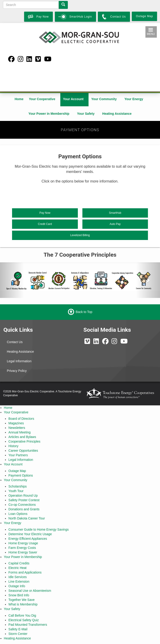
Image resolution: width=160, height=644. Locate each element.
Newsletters (17, 428)
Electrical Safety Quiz (24, 620)
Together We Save (22, 600)
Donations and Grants (24, 509)
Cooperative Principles (24, 441)
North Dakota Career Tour (27, 518)
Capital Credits (19, 563)
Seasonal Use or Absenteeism (30, 591)
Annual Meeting (19, 432)
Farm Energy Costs (22, 548)
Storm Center (18, 634)
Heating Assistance (117, 114)
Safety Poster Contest (24, 500)
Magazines (16, 423)
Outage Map (17, 471)
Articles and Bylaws (22, 437)
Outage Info (17, 586)
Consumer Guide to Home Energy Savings (39, 529)
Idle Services (18, 577)
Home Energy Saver (23, 552)
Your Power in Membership (49, 114)
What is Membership (23, 604)
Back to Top (84, 312)
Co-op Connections (22, 505)
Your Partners (18, 455)
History (13, 446)
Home (19, 99)
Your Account (73, 99)
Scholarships (18, 486)
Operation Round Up (23, 495)
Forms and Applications (25, 572)
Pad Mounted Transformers (28, 625)
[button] (12, 280)
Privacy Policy (17, 371)
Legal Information (19, 361)
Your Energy (134, 99)
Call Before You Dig (22, 615)
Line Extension (19, 581)
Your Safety (86, 114)
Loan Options (18, 514)
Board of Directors (21, 419)
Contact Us (15, 342)
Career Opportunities (23, 451)
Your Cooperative (42, 99)
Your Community (104, 99)
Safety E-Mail (18, 629)
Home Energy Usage (23, 543)
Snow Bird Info (19, 595)
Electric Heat (17, 568)
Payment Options (21, 475)
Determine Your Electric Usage (30, 534)
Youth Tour (16, 491)
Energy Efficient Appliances (28, 539)
